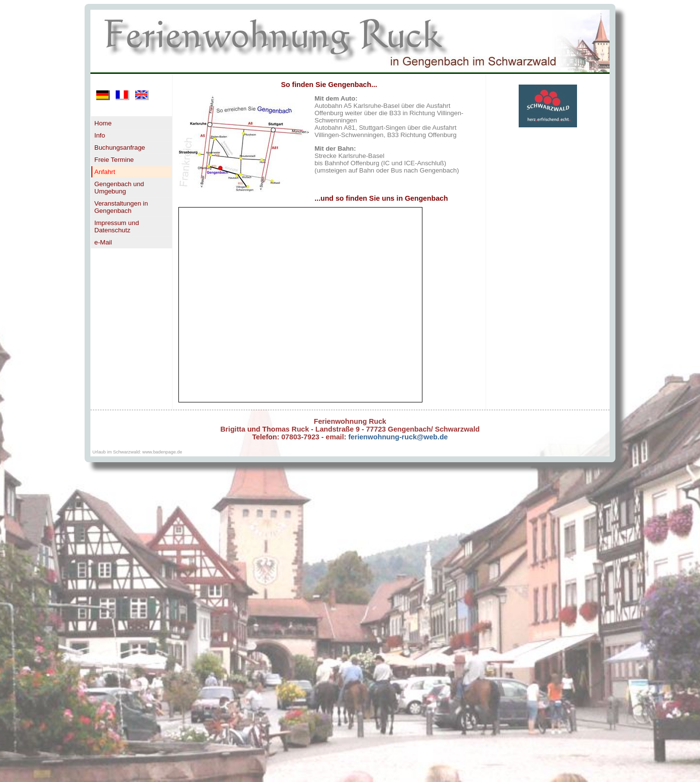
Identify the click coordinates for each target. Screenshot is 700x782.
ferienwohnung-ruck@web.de (397, 437)
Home (103, 123)
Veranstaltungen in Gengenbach (121, 207)
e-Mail (103, 242)
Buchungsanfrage (120, 148)
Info (100, 135)
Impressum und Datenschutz (117, 226)
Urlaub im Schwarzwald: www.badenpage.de (137, 452)
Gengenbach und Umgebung (119, 188)
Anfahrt (105, 172)
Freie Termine (114, 160)
